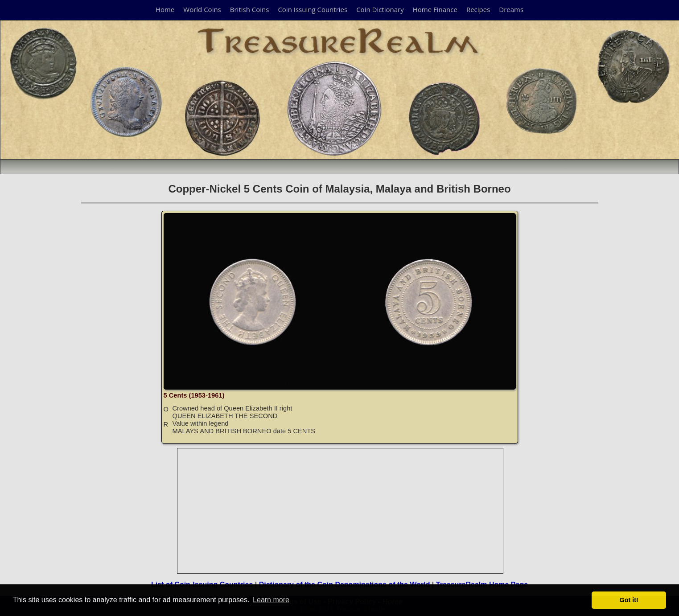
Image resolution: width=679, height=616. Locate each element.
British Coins (250, 9)
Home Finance (435, 9)
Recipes (478, 9)
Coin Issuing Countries (313, 9)
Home (165, 9)
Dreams (511, 9)
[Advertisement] (341, 511)
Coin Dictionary (380, 9)
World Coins (202, 9)
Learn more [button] (271, 600)
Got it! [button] (629, 600)
